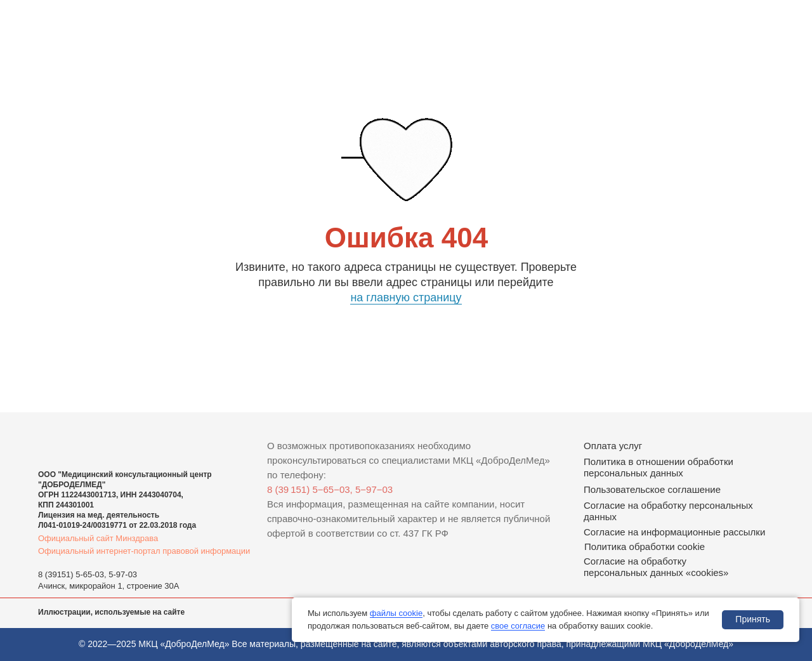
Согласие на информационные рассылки (674, 532)
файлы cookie (396, 613)
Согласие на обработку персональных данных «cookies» (656, 567)
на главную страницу (406, 298)
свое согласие (518, 626)
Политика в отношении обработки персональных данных (658, 467)
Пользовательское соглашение (652, 489)
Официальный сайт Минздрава (98, 538)
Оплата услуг (613, 446)
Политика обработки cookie (645, 546)
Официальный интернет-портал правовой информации (144, 551)
